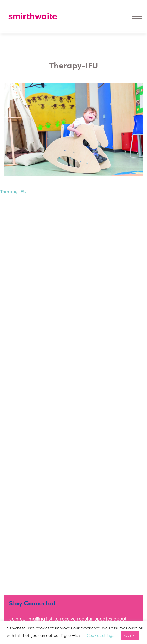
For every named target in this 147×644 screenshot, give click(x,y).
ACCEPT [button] (130, 635)
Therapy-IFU (13, 191)
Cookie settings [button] (101, 635)
